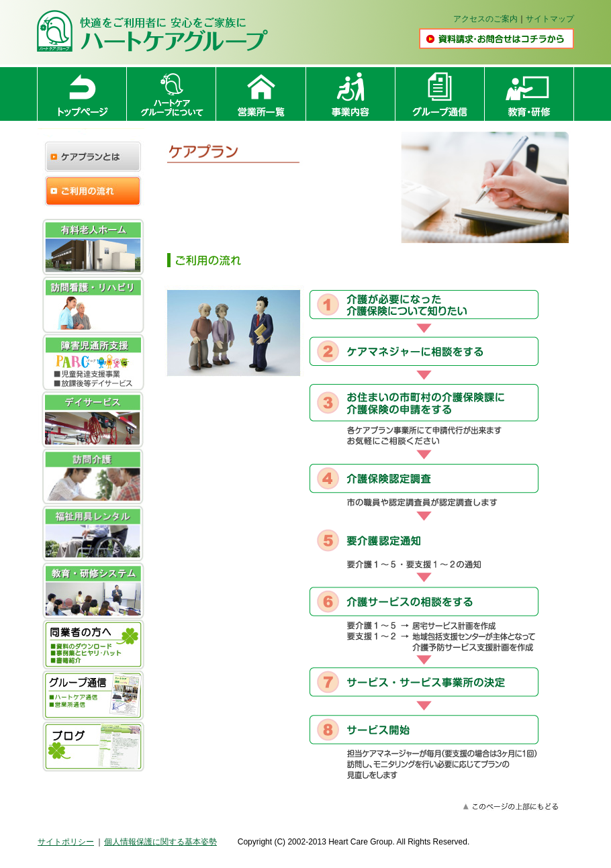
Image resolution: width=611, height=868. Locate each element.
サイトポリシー (66, 842)
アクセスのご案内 (485, 19)
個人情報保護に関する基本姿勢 (160, 842)
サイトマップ (550, 19)
